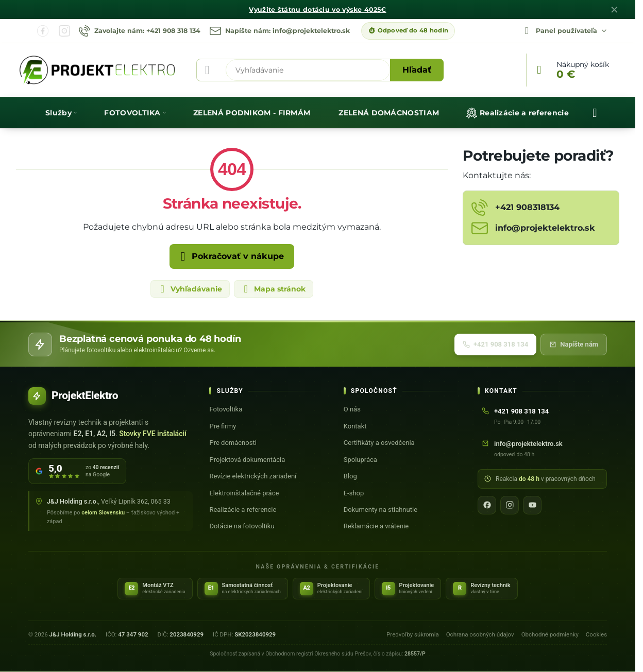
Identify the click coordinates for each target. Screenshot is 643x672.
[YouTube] (532, 505)
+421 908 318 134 (495, 344)
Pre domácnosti (233, 443)
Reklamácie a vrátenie (376, 526)
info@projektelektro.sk (528, 444)
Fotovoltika (226, 409)
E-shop (354, 493)
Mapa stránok (273, 289)
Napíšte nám (574, 344)
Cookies (596, 634)
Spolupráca (360, 460)
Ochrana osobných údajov (480, 634)
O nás (352, 409)
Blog (350, 476)
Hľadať (417, 70)
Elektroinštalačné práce (244, 493)
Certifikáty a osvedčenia (379, 443)
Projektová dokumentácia (247, 460)
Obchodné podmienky (550, 634)
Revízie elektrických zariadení (253, 476)
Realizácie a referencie (243, 510)
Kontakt (355, 426)
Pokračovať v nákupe (230, 256)
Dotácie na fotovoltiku (242, 526)
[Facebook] (487, 505)
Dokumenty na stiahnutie (380, 510)
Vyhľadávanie (190, 289)
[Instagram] (510, 505)
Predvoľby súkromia (413, 634)
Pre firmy (223, 426)
